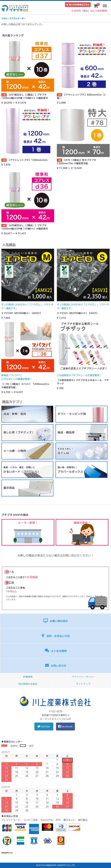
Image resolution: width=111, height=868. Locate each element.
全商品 (4, 18)
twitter (44, 726)
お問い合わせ (56, 665)
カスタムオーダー (18, 18)
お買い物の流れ (56, 621)
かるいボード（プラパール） (22, 470)
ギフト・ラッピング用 (72, 414)
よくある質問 (56, 651)
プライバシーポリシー (83, 677)
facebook (66, 726)
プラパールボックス (70, 470)
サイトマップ (83, 684)
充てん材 (65, 451)
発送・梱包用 (66, 432)
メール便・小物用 (15, 451)
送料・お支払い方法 (56, 636)
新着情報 (28, 677)
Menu (106, 4)
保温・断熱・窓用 (15, 414)
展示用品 (9, 488)
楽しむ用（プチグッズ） (19, 432)
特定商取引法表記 (28, 684)
